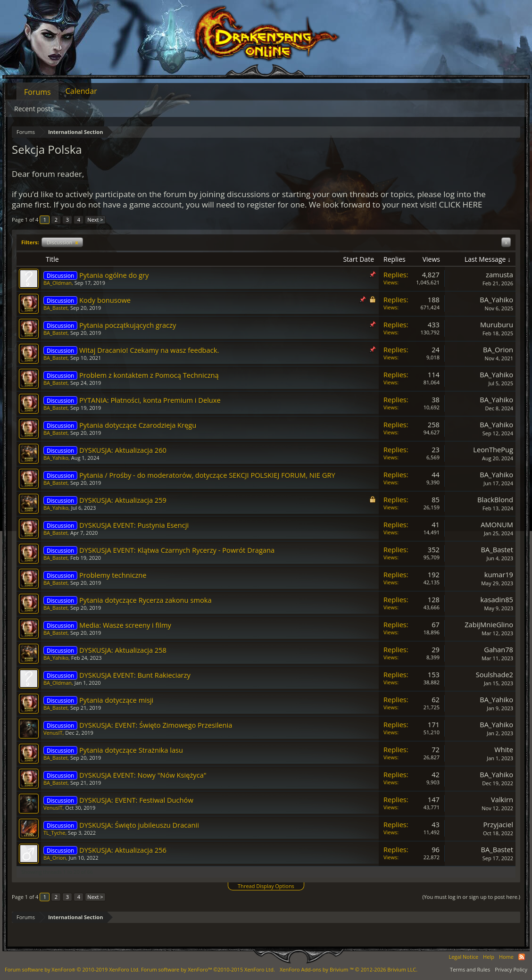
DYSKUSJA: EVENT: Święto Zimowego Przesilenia (156, 725)
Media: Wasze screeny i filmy (125, 625)
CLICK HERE (461, 204)
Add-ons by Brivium (349, 969)
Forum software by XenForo (72, 969)
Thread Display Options (266, 886)
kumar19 (499, 574)
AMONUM (497, 524)
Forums (37, 92)
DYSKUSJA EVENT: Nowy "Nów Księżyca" (143, 775)
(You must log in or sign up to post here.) (471, 897)
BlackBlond (495, 499)
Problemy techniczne (113, 575)
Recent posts (34, 109)
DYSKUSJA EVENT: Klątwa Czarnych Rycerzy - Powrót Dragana (177, 550)
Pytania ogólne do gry (114, 275)
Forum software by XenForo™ (208, 969)
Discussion (62, 242)
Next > (95, 220)
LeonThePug (493, 449)
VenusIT (53, 733)
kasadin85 (497, 599)
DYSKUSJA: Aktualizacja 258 (123, 650)
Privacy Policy (511, 969)
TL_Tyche (54, 833)
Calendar (81, 91)
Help (489, 957)
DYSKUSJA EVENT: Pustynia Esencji (134, 525)
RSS (522, 957)
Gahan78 (499, 649)
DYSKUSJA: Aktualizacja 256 (123, 850)
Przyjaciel (498, 824)
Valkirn (502, 799)
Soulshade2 (495, 674)
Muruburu (497, 324)
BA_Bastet (55, 308)
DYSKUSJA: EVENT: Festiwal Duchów (136, 800)
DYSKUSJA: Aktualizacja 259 (123, 500)
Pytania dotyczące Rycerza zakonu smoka (145, 600)
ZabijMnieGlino (489, 624)
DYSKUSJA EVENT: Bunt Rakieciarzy (135, 675)
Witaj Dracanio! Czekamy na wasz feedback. (149, 350)
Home (506, 957)
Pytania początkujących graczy (128, 325)
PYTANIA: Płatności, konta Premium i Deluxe (150, 400)
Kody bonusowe (105, 300)
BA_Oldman (58, 283)
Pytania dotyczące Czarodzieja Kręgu (138, 425)
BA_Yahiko (496, 299)
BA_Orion (498, 349)
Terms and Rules (470, 969)
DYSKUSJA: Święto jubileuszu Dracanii (139, 825)
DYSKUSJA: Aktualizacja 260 (123, 450)
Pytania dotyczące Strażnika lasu (131, 750)
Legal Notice (463, 957)
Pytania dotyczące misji (116, 700)
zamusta (499, 274)
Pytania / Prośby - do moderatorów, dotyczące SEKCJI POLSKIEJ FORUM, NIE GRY (207, 475)
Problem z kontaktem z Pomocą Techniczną (149, 375)
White (504, 749)
